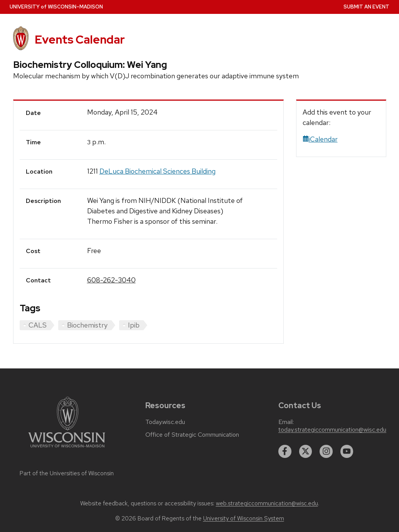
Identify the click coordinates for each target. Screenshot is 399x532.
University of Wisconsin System (244, 518)
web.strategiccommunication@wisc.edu (267, 503)
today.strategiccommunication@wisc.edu (332, 430)
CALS (38, 325)
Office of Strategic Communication (192, 435)
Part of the (67, 473)
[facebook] (285, 451)
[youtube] (347, 451)
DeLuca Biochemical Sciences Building (157, 171)
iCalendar (320, 139)
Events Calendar (80, 40)
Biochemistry (87, 325)
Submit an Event (366, 7)
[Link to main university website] (67, 449)
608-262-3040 (111, 280)
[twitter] (306, 451)
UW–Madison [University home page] (56, 7)
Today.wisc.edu (165, 422)
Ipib (134, 325)
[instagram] (326, 451)
